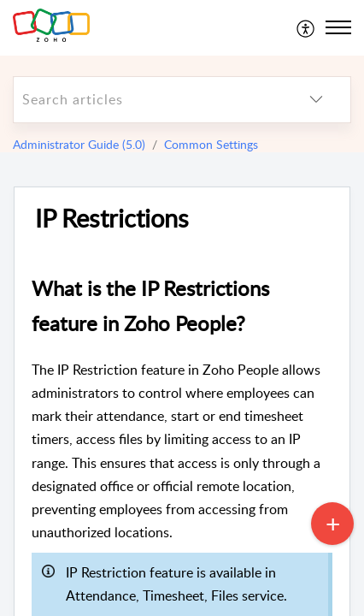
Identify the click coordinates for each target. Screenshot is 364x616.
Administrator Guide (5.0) (79, 144)
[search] (148, 100)
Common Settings (211, 144)
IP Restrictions (112, 219)
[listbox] (316, 100)
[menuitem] (306, 27)
